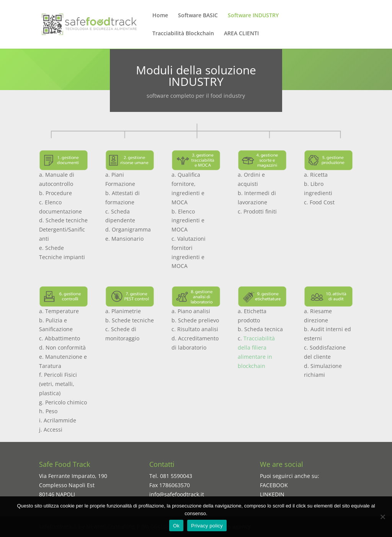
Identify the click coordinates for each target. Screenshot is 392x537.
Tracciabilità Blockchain (183, 34)
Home (160, 16)
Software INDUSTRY (253, 16)
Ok (176, 526)
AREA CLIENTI (241, 34)
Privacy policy (207, 526)
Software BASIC (198, 16)
